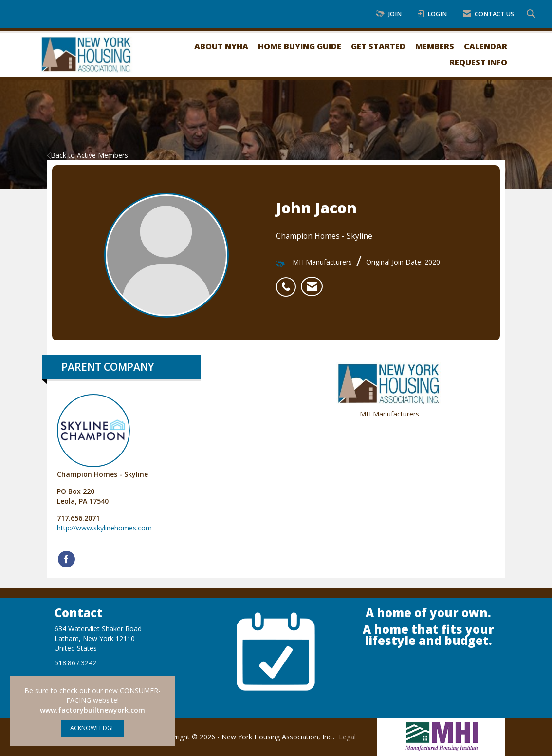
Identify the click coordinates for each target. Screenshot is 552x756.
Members (435, 46)
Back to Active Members (88, 155)
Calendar (486, 46)
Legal (347, 737)
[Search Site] (532, 14)
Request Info (478, 62)
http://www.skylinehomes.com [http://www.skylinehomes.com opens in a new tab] (104, 528)
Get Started (378, 46)
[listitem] (288, 282)
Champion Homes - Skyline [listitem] (102, 436)
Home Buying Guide (300, 46)
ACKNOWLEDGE (92, 728)
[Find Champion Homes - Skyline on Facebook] (66, 559)
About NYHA (221, 46)
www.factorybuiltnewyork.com (92, 710)
